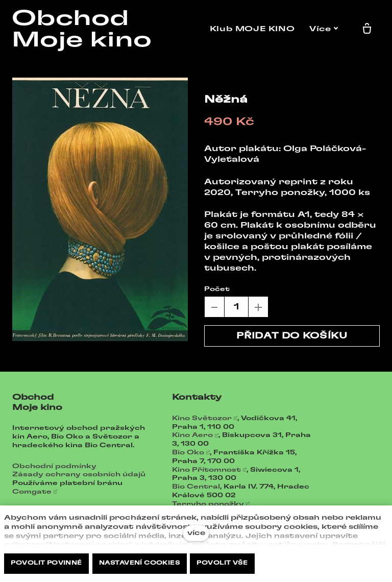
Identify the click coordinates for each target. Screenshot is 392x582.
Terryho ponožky (208, 504)
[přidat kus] (258, 307)
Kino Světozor (202, 418)
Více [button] (326, 29)
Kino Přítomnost (206, 470)
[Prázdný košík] (369, 29)
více (196, 533)
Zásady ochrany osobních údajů (79, 474)
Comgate (32, 492)
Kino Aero (192, 435)
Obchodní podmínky (54, 466)
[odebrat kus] (214, 307)
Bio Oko (188, 452)
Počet (217, 289)
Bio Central (196, 487)
